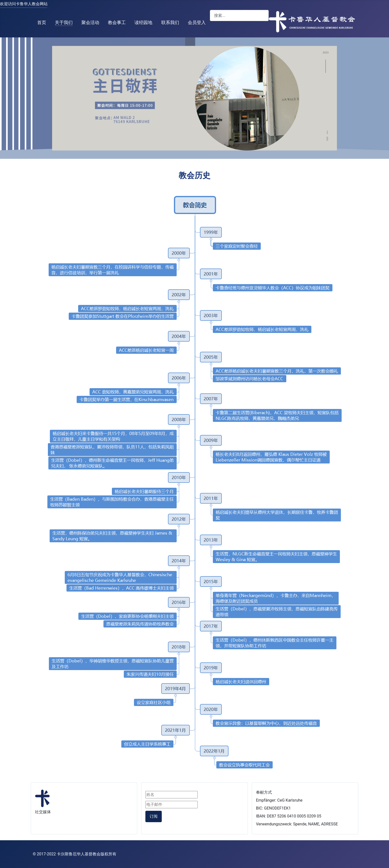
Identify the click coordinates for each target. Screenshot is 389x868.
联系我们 (170, 23)
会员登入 (197, 23)
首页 (42, 23)
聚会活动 (90, 23)
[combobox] (239, 15)
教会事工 (117, 23)
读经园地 (143, 23)
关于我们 (64, 23)
